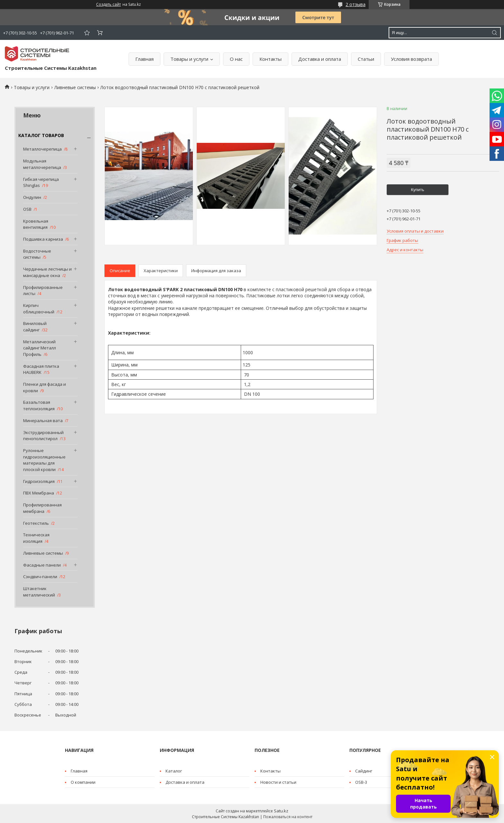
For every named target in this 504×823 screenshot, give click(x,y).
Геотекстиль (36, 523)
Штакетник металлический (39, 592)
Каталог (174, 771)
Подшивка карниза (43, 239)
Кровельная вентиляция (36, 224)
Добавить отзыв (87, 33)
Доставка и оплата (320, 59)
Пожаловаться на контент (288, 817)
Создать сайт (108, 5)
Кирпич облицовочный (39, 309)
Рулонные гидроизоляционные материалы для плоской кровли (44, 460)
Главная (144, 59)
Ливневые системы (75, 87)
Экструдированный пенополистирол (43, 436)
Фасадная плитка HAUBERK (41, 369)
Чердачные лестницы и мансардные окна (47, 272)
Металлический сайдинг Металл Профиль (40, 348)
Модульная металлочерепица (42, 164)
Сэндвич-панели (40, 577)
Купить (417, 190)
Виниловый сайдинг (35, 327)
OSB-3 (361, 782)
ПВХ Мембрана (39, 493)
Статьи (366, 59)
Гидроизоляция (39, 481)
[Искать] (494, 33)
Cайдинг (364, 771)
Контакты (270, 59)
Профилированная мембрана (42, 508)
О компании (83, 782)
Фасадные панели (42, 565)
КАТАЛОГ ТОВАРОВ (41, 135)
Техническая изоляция (36, 538)
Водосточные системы (37, 254)
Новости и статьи (278, 782)
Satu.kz (281, 811)
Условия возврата (411, 59)
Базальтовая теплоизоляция (39, 405)
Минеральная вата (43, 421)
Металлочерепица (42, 149)
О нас (236, 59)
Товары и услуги (189, 59)
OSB (27, 209)
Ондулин (32, 197)
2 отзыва (355, 4)
